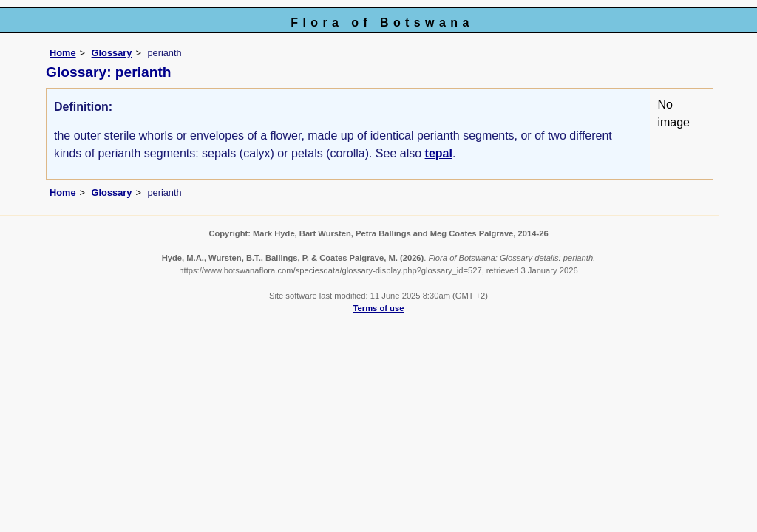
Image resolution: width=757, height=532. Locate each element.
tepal (439, 153)
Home (63, 53)
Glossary (112, 53)
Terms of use (379, 308)
